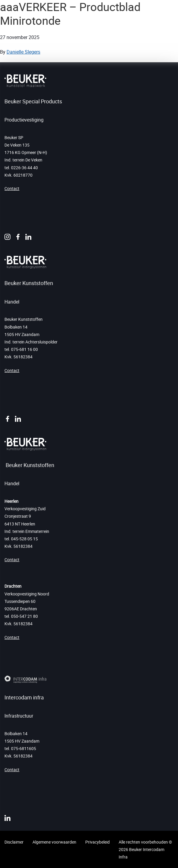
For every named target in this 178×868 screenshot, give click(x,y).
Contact (12, 188)
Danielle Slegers (23, 52)
